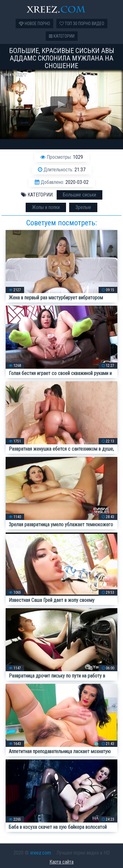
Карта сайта (62, 862)
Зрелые (83, 207)
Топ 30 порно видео (82, 24)
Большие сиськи (79, 195)
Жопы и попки (46, 207)
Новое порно (34, 24)
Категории (62, 36)
